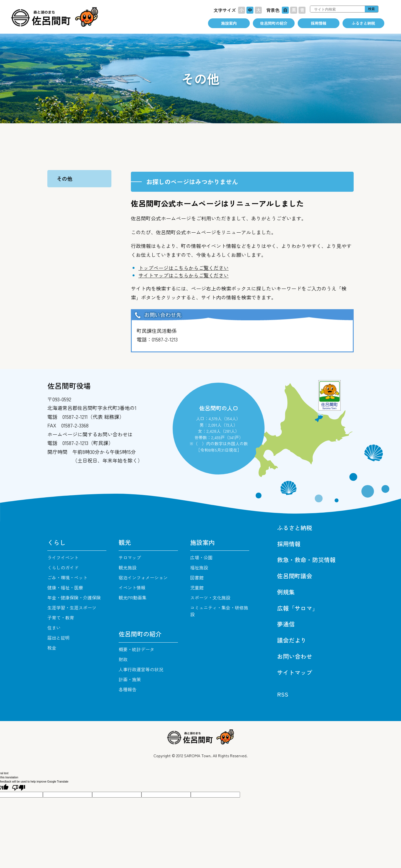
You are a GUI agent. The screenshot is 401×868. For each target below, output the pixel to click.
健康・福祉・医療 (65, 587)
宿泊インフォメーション (143, 577)
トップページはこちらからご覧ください (184, 268)
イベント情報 (132, 587)
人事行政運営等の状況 (141, 669)
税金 (52, 648)
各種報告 (128, 689)
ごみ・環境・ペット (67, 577)
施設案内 (229, 23)
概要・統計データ (136, 649)
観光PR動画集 (133, 597)
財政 (123, 659)
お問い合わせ (295, 656)
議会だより (292, 640)
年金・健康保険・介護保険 (74, 597)
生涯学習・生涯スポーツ (72, 608)
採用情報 (319, 23)
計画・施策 (130, 679)
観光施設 (128, 567)
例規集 (286, 592)
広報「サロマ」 (298, 608)
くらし (57, 542)
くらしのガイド (63, 567)
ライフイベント (63, 557)
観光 (125, 542)
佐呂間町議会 (295, 576)
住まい (54, 628)
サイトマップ (295, 672)
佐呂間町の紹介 (274, 23)
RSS (283, 694)
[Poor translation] (19, 788)
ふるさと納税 (363, 23)
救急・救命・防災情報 (306, 560)
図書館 (197, 577)
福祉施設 (199, 567)
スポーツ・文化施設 (210, 597)
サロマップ (130, 557)
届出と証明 (58, 638)
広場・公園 (201, 557)
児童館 (197, 587)
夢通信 (286, 624)
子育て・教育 (61, 618)
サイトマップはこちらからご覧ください (184, 275)
